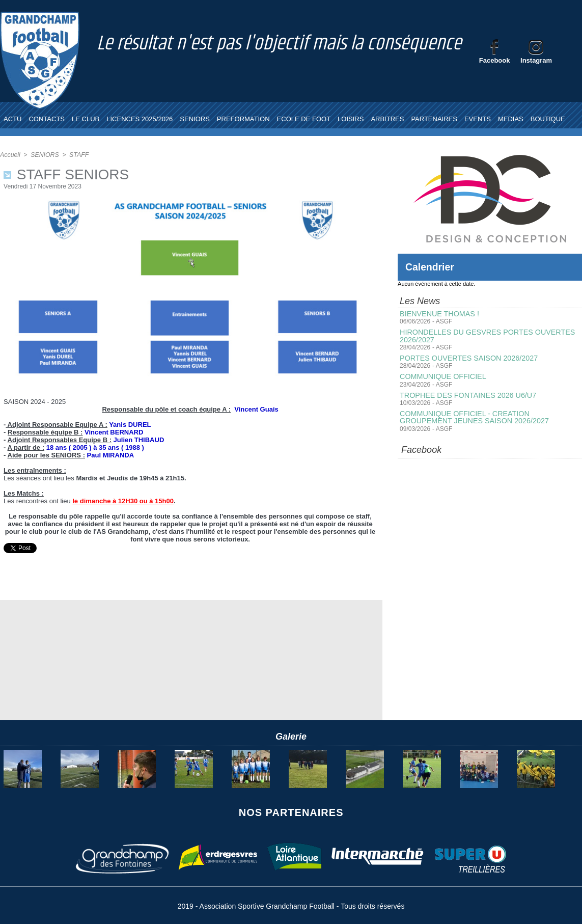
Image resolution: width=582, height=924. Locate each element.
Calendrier (431, 267)
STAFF (78, 155)
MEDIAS (511, 119)
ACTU (12, 119)
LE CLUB (86, 119)
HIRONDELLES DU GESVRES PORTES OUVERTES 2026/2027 (485, 336)
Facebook (495, 60)
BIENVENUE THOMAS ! (438, 314)
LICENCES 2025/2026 (140, 119)
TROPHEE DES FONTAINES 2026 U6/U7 (466, 394)
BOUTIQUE (548, 119)
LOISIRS (351, 119)
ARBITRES (387, 119)
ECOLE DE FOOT (304, 119)
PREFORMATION (243, 119)
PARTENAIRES (434, 119)
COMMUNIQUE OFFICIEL (442, 376)
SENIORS (195, 119)
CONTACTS (47, 119)
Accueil (10, 155)
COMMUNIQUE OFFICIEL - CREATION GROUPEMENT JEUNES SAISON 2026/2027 (490, 416)
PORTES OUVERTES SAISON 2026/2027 (467, 358)
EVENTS (478, 119)
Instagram (536, 60)
